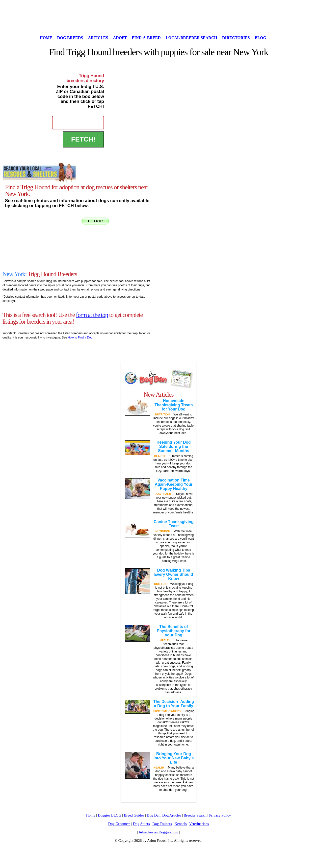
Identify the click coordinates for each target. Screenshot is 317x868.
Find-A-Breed (146, 38)
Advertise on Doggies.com (158, 832)
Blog (261, 38)
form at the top (92, 315)
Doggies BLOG (110, 815)
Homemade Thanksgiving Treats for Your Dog (174, 405)
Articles (98, 38)
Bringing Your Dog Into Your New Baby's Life (174, 758)
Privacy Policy (220, 815)
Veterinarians (199, 824)
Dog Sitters (141, 824)
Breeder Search (195, 815)
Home (46, 38)
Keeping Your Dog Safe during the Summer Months (174, 446)
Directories (236, 38)
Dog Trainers (162, 824)
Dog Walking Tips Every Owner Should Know (174, 574)
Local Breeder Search (191, 38)
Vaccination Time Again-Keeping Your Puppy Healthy (174, 484)
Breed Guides (134, 815)
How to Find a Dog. (81, 338)
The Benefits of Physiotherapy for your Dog (174, 631)
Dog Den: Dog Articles (164, 815)
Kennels (181, 824)
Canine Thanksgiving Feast (174, 524)
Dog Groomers (119, 824)
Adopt (120, 38)
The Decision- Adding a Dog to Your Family (174, 704)
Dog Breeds (70, 38)
